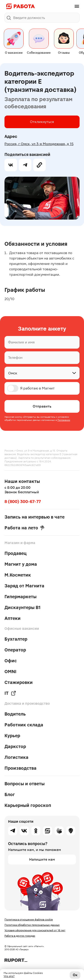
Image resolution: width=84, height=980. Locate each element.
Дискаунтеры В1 (23, 607)
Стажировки (19, 682)
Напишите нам (42, 859)
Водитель (15, 714)
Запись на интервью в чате (34, 517)
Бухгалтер (16, 639)
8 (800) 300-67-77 (23, 502)
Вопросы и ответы (25, 784)
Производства (20, 768)
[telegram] (25, 165)
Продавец (16, 553)
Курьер (12, 736)
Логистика (16, 757)
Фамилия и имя (21, 342)
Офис (11, 661)
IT (10, 693)
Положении (64, 420)
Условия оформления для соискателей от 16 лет (35, 930)
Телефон (15, 358)
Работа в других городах (20, 936)
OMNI (10, 672)
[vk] (11, 165)
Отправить (42, 406)
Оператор (15, 650)
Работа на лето (24, 528)
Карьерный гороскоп (28, 805)
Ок (75, 975)
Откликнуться (42, 122)
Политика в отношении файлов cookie (29, 920)
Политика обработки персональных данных (32, 925)
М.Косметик (18, 575)
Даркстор (15, 746)
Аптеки (13, 618)
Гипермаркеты (20, 597)
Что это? (9, 976)
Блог (10, 795)
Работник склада (24, 725)
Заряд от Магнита (24, 586)
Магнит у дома (21, 564)
